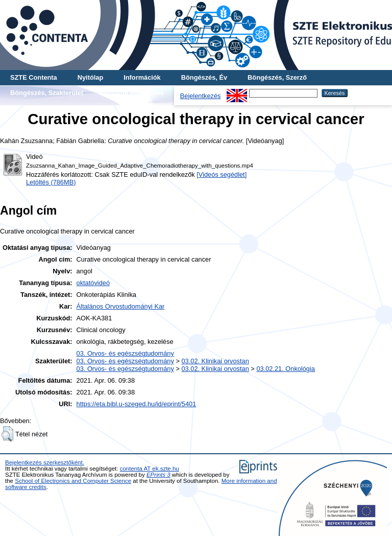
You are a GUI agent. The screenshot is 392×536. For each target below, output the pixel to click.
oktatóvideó (93, 283)
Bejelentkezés (201, 96)
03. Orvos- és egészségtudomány (125, 353)
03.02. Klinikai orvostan (215, 361)
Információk (142, 77)
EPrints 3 (158, 475)
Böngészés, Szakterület (47, 93)
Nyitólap (90, 77)
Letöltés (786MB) (51, 182)
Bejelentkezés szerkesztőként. (45, 462)
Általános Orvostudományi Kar (121, 306)
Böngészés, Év (204, 77)
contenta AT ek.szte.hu (150, 469)
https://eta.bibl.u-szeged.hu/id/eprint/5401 (137, 404)
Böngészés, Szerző (277, 77)
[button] (7, 434)
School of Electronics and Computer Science (73, 481)
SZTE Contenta (34, 77)
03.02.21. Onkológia (286, 369)
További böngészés (134, 93)
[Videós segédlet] (222, 174)
